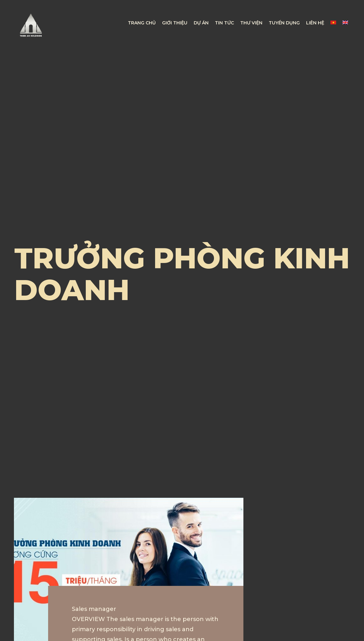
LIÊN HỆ (315, 23)
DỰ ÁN (201, 23)
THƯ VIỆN (251, 23)
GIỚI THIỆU (175, 23)
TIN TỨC (224, 23)
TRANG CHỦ (142, 23)
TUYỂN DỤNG (284, 23)
